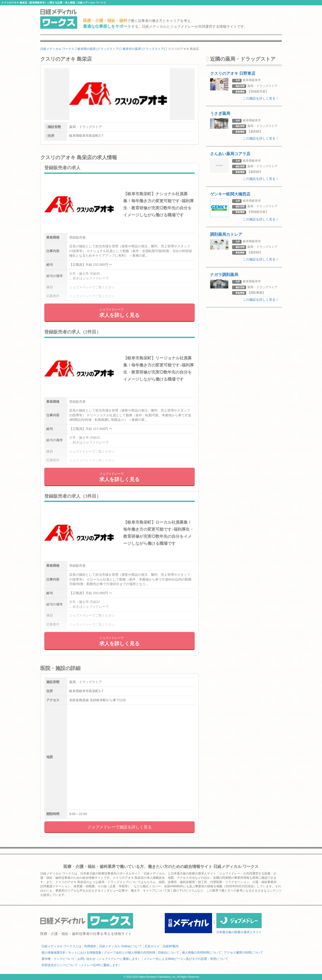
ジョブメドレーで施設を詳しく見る (119, 827)
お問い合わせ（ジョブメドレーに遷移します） (109, 959)
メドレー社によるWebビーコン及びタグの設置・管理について (186, 959)
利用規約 (90, 946)
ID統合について (169, 953)
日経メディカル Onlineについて (120, 946)
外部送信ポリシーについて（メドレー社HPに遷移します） (81, 965)
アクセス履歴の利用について (244, 953)
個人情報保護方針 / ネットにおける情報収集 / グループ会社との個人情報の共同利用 (98, 953)
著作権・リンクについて (58, 959)
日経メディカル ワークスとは (62, 946)
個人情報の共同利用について (202, 953)
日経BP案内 (171, 946)
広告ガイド (152, 946)
